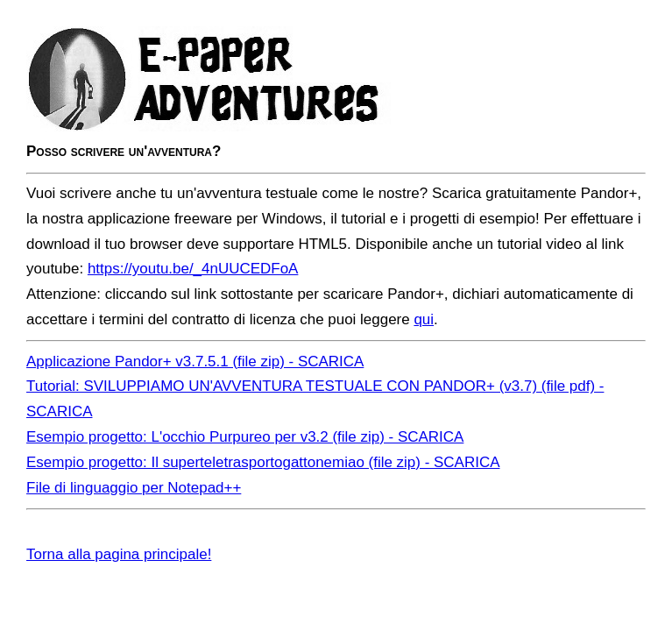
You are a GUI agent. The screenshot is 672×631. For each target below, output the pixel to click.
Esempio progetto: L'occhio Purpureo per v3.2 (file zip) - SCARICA (245, 437)
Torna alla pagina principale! (119, 554)
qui (424, 319)
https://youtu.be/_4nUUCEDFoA (193, 269)
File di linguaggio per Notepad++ (134, 488)
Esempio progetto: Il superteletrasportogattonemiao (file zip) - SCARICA (263, 462)
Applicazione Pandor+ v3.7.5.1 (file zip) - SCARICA (195, 362)
